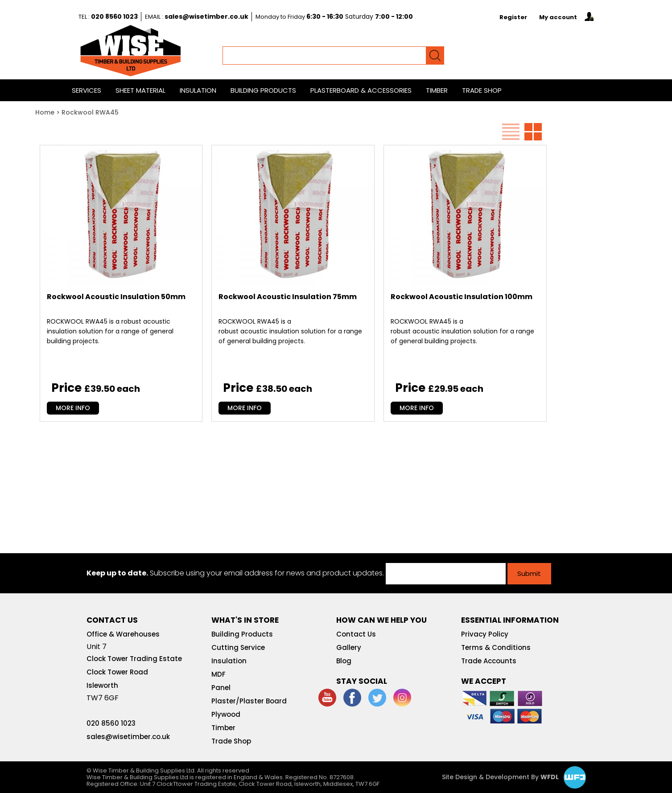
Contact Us (356, 634)
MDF (219, 674)
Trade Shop (482, 90)
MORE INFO (73, 408)
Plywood (226, 714)
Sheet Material (140, 90)
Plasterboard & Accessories (361, 90)
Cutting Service (238, 647)
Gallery (349, 647)
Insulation (198, 90)
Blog (344, 661)
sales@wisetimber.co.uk (206, 16)
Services (87, 90)
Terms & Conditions (496, 647)
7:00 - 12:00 (394, 16)
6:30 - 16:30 (325, 16)
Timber (437, 90)
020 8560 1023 (114, 16)
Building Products (263, 90)
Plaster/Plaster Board (249, 701)
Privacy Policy (485, 634)
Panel (221, 688)
